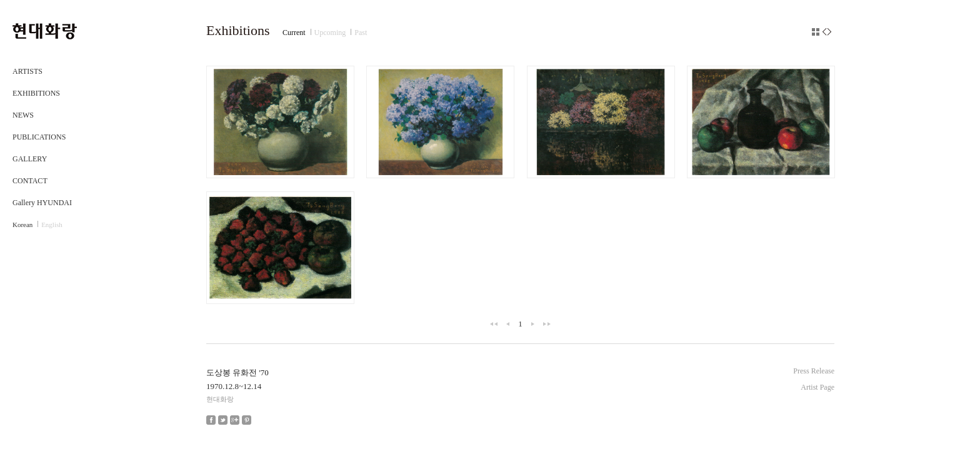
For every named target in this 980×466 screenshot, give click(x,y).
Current (294, 33)
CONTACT (30, 181)
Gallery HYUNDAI (42, 203)
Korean (22, 225)
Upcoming (330, 33)
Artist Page (817, 387)
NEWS (23, 115)
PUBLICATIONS (39, 137)
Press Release (814, 371)
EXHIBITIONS (36, 93)
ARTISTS (27, 71)
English (52, 225)
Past (361, 33)
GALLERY (30, 159)
